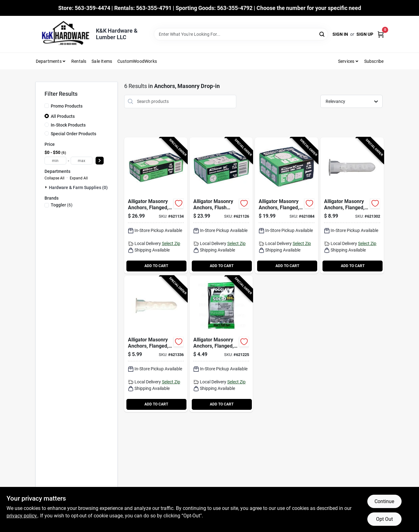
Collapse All (54, 178)
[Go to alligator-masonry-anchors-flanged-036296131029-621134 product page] (156, 206)
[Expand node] (47, 187)
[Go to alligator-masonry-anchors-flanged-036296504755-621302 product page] (352, 206)
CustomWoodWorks (137, 61)
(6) (62, 205)
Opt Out (384, 519)
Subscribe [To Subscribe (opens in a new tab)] (374, 61)
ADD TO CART (156, 266)
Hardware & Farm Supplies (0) (78, 187)
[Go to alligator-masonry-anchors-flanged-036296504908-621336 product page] (156, 344)
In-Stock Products (68, 125)
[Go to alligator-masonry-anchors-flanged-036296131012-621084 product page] (287, 206)
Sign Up (365, 34)
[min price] (55, 161)
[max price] (82, 161)
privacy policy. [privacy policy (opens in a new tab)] (22, 516)
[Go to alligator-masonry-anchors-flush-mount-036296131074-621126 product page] (221, 206)
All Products (63, 116)
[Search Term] (241, 34)
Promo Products (67, 106)
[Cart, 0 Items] (381, 34)
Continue (384, 501)
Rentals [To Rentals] (79, 61)
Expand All (79, 178)
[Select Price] (100, 161)
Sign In (340, 34)
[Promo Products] (47, 106)
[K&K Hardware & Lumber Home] (64, 34)
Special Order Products (73, 134)
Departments (49, 61)
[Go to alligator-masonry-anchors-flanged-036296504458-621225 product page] (221, 344)
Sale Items (102, 61)
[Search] (322, 34)
